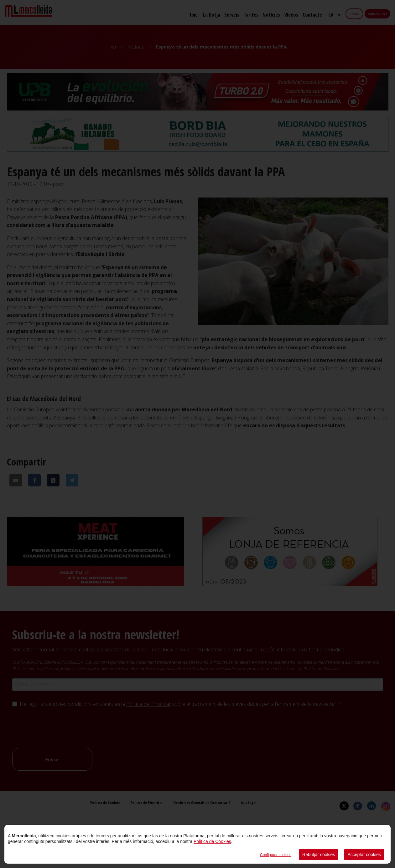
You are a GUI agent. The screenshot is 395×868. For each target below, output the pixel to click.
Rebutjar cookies (319, 855)
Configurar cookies (276, 855)
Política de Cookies (212, 841)
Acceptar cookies (364, 855)
